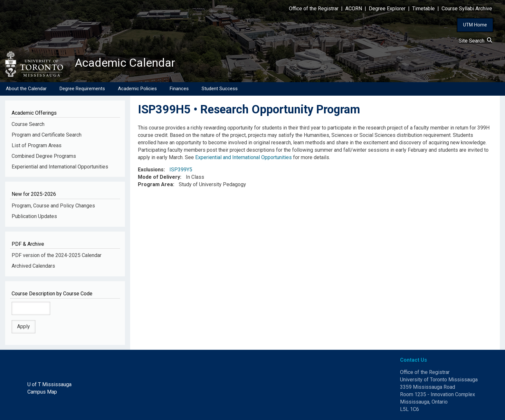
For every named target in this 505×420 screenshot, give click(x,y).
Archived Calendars (33, 266)
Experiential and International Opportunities (60, 167)
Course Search (28, 124)
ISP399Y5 (181, 170)
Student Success (220, 89)
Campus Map (42, 392)
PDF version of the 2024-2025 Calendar (57, 256)
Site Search (475, 41)
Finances (179, 89)
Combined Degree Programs (44, 156)
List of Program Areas (37, 145)
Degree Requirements (82, 89)
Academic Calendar (125, 63)
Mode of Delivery (159, 177)
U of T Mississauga (49, 384)
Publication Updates (34, 216)
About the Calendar (26, 89)
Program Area (155, 184)
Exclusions (151, 170)
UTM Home (475, 25)
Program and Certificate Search (47, 135)
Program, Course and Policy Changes (53, 206)
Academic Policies (137, 89)
